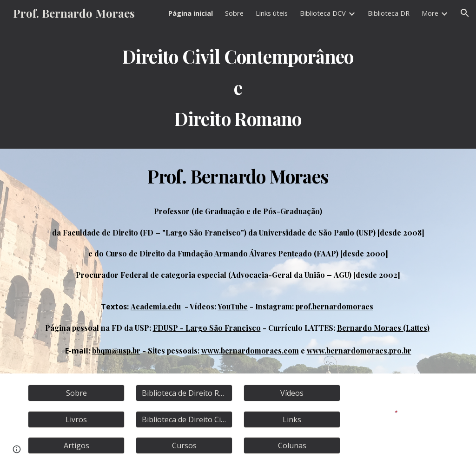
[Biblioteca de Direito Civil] (184, 419)
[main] (238, 87)
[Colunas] (292, 445)
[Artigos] (76, 445)
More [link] (430, 13)
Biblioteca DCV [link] (323, 13)
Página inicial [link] (191, 13)
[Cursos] (184, 445)
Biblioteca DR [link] (389, 13)
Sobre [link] (234, 13)
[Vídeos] (292, 393)
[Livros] (76, 419)
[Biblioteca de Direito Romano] (184, 393)
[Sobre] (76, 393)
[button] (465, 13)
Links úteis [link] (272, 13)
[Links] (292, 419)
